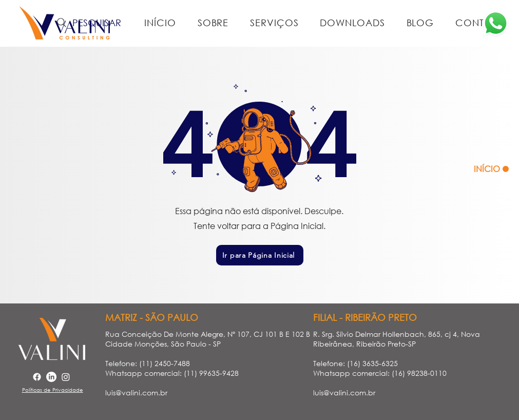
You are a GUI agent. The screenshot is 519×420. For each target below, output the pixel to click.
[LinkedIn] (51, 377)
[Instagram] (66, 377)
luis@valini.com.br (136, 393)
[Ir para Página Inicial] (260, 255)
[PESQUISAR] (88, 23)
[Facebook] (37, 377)
